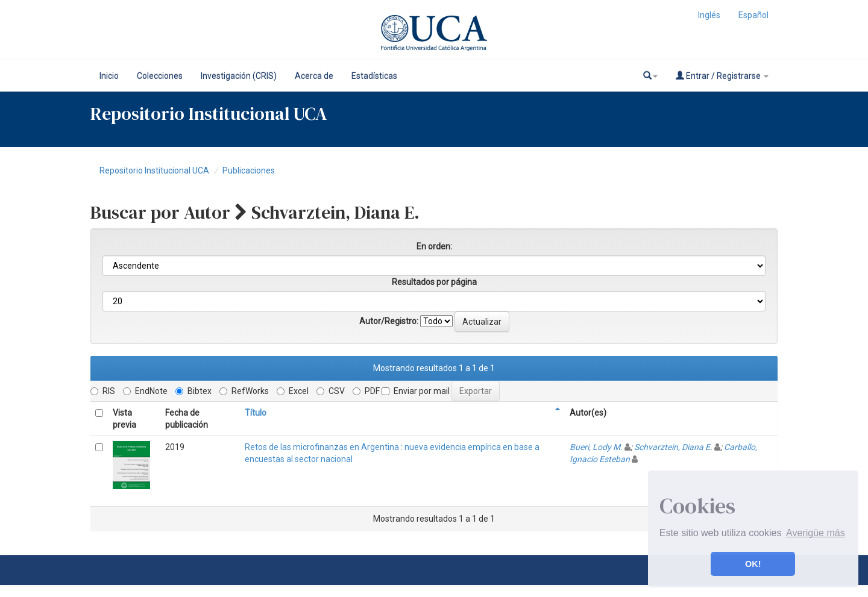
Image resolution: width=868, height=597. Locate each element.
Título (256, 413)
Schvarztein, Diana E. (673, 447)
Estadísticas (374, 76)
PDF (366, 391)
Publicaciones (249, 170)
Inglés (709, 15)
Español (753, 15)
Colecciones (160, 76)
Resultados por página (434, 282)
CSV (331, 391)
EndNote (145, 391)
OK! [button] (753, 564)
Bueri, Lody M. (596, 447)
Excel (293, 391)
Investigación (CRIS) (239, 76)
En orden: (434, 246)
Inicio (109, 76)
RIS (103, 391)
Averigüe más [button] (816, 533)
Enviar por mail (416, 391)
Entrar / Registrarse (722, 76)
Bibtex (193, 391)
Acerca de (314, 76)
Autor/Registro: (389, 321)
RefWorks (244, 391)
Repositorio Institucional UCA (154, 170)
